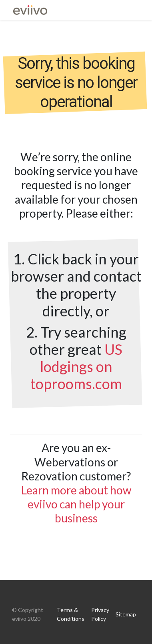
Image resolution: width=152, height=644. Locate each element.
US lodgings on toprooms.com (77, 366)
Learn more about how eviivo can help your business (76, 504)
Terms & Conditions (71, 614)
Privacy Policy (100, 614)
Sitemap (126, 614)
